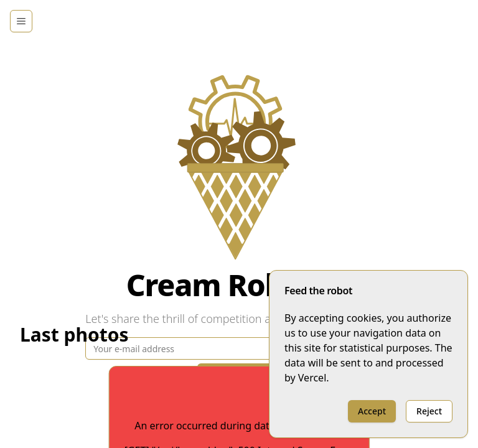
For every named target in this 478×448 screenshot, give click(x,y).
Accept (372, 411)
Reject (429, 411)
